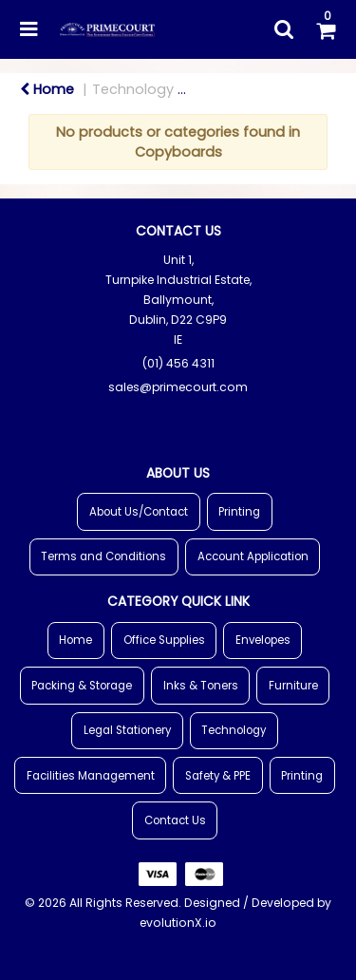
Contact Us (175, 820)
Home (47, 89)
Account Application (253, 556)
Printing (239, 512)
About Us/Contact (139, 512)
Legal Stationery (127, 730)
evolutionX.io (178, 923)
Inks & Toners (201, 686)
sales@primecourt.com (178, 387)
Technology (133, 89)
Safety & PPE (218, 776)
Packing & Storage (82, 686)
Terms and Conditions (103, 556)
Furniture (293, 686)
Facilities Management (91, 776)
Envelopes (263, 640)
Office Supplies (164, 640)
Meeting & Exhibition (270, 89)
